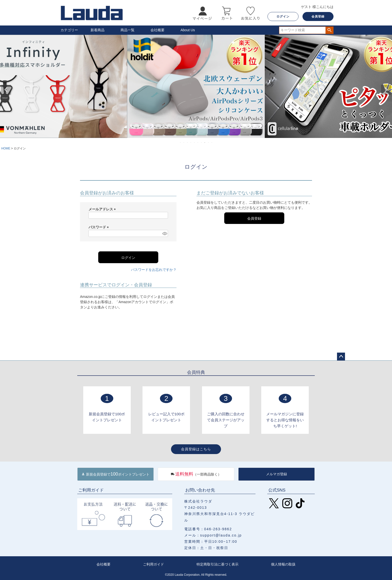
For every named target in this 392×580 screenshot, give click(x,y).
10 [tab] (212, 142)
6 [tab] (198, 142)
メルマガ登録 (276, 474)
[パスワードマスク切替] (164, 233)
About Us (188, 30)
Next (386, 90)
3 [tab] (187, 142)
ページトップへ (341, 357)
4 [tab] (191, 142)
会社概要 (157, 30)
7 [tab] (201, 142)
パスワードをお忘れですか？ (154, 270)
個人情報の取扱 (283, 564)
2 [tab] (184, 142)
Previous (6, 90)
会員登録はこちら (196, 449)
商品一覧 (127, 30)
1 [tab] (180, 142)
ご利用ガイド (153, 564)
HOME (6, 148)
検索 (329, 30)
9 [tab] (208, 142)
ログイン (283, 16)
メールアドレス (103, 209)
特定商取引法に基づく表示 (217, 564)
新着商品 (97, 30)
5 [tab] (194, 142)
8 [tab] (205, 142)
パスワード (99, 227)
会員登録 (318, 16)
